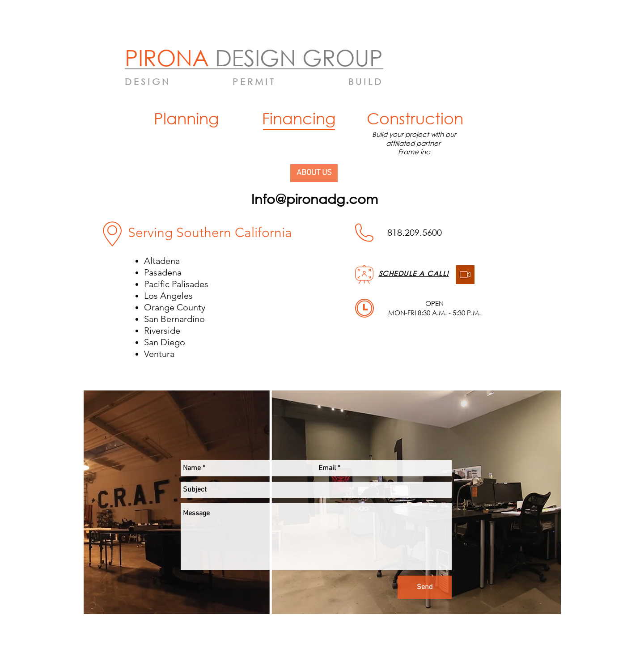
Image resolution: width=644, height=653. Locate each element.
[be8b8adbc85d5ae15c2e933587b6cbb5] (465, 275)
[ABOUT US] (314, 173)
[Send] (425, 587)
